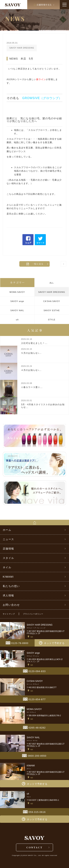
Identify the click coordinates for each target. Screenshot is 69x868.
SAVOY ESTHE (52, 310)
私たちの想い (11, 586)
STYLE (52, 320)
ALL (52, 283)
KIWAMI (8, 577)
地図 (30, 637)
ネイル (7, 567)
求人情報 (8, 595)
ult (17, 320)
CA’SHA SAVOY (52, 301)
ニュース (8, 539)
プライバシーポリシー (33, 614)
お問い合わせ (11, 605)
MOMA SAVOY (17, 292)
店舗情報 (8, 549)
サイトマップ (9, 614)
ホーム (7, 530)
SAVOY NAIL (17, 310)
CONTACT (34, 847)
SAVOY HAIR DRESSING (52, 292)
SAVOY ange (17, 301)
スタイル (8, 558)
